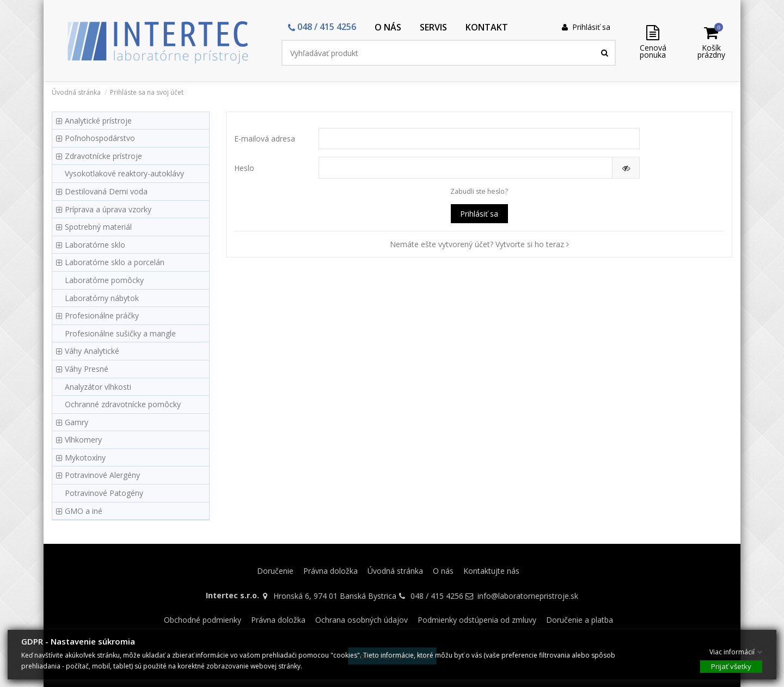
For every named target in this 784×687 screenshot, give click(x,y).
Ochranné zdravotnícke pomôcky (123, 404)
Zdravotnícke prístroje (103, 156)
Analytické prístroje (98, 121)
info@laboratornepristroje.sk (528, 596)
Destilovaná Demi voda (106, 191)
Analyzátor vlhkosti (98, 387)
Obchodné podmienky (203, 620)
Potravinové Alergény (102, 475)
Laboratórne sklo (95, 245)
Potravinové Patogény (104, 493)
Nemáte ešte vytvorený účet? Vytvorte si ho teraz (479, 244)
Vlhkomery (83, 440)
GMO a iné (84, 511)
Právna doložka (330, 571)
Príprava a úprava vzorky (108, 209)
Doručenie (275, 571)
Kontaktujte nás (491, 571)
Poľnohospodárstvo (100, 138)
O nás (443, 571)
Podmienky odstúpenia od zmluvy (477, 620)
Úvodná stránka (395, 571)
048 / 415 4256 (437, 596)
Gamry (76, 422)
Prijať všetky (731, 666)
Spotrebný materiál (98, 227)
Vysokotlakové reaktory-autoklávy (124, 173)
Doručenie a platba (580, 620)
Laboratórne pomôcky (104, 280)
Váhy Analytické (92, 351)
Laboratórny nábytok (102, 298)
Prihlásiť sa (479, 214)
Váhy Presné (87, 369)
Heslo (244, 168)
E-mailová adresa (265, 139)
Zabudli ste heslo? (479, 191)
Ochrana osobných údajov (362, 620)
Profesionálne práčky (102, 315)
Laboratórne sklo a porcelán (115, 262)
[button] (322, 27)
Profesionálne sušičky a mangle (120, 333)
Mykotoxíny (85, 458)
